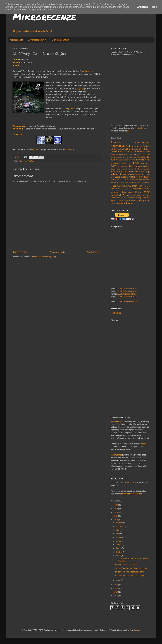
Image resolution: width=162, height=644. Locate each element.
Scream (126, 195)
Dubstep (117, 157)
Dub (112, 157)
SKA (133, 195)
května (119, 545)
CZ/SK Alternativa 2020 (127, 291)
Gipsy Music (116, 169)
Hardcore (115, 172)
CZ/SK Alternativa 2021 (127, 294)
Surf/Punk (132, 198)
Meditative (145, 177)
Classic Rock (117, 152)
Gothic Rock (128, 169)
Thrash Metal (130, 200)
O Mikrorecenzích (60, 40)
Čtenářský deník (117, 154)
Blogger (137, 630)
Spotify (140, 128)
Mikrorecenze (44, 17)
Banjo (126, 149)
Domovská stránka (58, 252)
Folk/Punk (115, 166)
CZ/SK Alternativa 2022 (127, 297)
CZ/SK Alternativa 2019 (127, 289)
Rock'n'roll (116, 195)
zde (129, 131)
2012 (116, 596)
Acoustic (116, 142)
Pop (113, 186)
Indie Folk (134, 172)
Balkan (120, 149)
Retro (138, 192)
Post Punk (146, 186)
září (118, 534)
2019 (116, 509)
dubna (119, 548)
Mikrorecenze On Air (37, 40)
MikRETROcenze (132, 180)
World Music (127, 203)
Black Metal (133, 149)
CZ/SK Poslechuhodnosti (127, 302)
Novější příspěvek (21, 252)
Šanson (114, 200)
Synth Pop (146, 198)
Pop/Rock (31, 161)
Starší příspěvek (94, 252)
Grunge (147, 169)
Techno (121, 201)
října (118, 530)
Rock (146, 192)
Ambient (130, 146)
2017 (116, 516)
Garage (146, 166)
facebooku (69, 149)
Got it (154, 7)
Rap (124, 192)
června (119, 541)
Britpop (147, 149)
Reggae (131, 192)
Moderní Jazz (115, 182)
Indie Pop (144, 172)
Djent (138, 154)
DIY (134, 154)
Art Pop (146, 146)
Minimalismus (144, 180)
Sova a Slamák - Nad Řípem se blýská (131, 568)
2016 (116, 520)
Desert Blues (128, 154)
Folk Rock (145, 163)
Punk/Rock (115, 192)
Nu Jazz (137, 182)
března (119, 552)
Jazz (143, 174)
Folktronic (124, 166)
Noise (131, 182)
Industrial (126, 174)
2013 (116, 592)
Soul (148, 195)
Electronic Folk (131, 157)
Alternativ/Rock (142, 143)
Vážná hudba (116, 203)
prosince (120, 523)
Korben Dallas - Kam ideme (127, 565)
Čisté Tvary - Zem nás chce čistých (130, 576)
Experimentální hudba (127, 160)
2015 (116, 585)
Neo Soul (124, 182)
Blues (141, 149)
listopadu (120, 526)
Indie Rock (116, 174)
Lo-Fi (129, 177)
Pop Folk (120, 186)
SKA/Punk (140, 195)
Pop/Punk (128, 186)
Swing (138, 198)
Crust (148, 152)
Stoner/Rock (115, 198)
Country (128, 152)
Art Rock (114, 149)
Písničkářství (145, 182)
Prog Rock (127, 189)
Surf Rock (124, 198)
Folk (136, 163)
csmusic (35, 149)
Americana (139, 146)
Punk (147, 189)
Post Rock (116, 189)
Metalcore (121, 180)
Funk (131, 166)
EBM (123, 157)
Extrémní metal (143, 160)
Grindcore (138, 169)
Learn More (143, 7)
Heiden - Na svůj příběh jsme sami (130, 572)
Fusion (138, 166)
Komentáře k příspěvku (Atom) (43, 257)
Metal (113, 180)
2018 (116, 512)
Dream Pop (145, 154)
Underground (143, 200)
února (118, 556)
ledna (118, 580)
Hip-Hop (125, 172)
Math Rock (136, 177)
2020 (116, 505)
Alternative (23, 161)
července (120, 537)
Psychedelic (138, 189)
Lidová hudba (120, 177)
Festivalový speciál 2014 (121, 163)
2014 (116, 588)
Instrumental (135, 174)
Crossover (139, 152)
